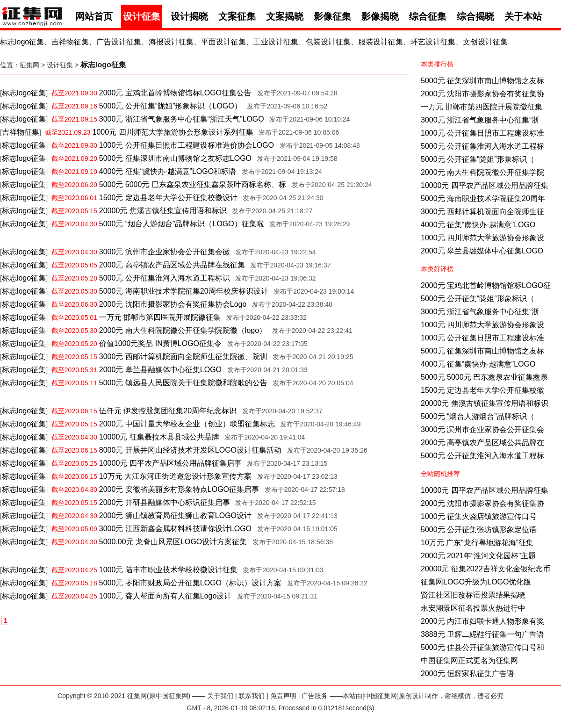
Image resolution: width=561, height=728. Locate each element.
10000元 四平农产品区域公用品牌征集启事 (170, 463)
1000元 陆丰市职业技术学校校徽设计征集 (168, 570)
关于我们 (220, 696)
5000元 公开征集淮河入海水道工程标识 (165, 278)
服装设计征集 (381, 42)
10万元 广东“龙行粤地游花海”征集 (477, 543)
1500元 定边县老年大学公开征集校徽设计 (168, 198)
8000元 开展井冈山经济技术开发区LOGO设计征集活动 (190, 450)
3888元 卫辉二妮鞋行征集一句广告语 (482, 634)
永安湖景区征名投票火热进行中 (473, 608)
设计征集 (142, 16)
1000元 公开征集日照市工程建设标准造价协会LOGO (187, 145)
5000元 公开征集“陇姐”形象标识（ (478, 159)
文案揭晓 (285, 16)
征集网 (29, 65)
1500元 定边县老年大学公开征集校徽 (482, 390)
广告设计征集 (119, 42)
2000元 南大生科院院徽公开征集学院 (482, 172)
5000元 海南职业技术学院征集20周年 (483, 198)
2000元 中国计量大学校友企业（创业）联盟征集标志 (187, 424)
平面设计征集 (223, 42)
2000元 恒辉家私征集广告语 (467, 674)
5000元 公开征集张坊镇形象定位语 (479, 530)
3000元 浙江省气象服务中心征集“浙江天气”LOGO (182, 119)
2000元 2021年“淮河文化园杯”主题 (478, 556)
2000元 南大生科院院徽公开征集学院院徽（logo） (183, 330)
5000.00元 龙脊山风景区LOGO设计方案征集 (173, 542)
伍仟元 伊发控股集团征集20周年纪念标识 (168, 411)
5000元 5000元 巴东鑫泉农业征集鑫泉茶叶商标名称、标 (193, 184)
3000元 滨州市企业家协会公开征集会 (482, 429)
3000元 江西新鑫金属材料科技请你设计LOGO (175, 529)
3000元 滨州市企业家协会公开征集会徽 (165, 252)
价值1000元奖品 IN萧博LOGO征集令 (160, 343)
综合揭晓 (475, 16)
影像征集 (332, 16)
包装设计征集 (328, 42)
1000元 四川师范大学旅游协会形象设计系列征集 (173, 132)
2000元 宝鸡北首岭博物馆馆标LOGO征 (486, 285)
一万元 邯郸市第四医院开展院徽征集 (482, 107)
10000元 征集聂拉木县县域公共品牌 (159, 437)
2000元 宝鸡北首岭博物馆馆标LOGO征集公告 (175, 93)
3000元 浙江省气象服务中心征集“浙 (480, 120)
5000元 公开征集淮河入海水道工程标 (482, 146)
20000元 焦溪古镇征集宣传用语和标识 (485, 403)
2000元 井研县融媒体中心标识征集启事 (165, 502)
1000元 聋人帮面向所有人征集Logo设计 (165, 596)
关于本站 (523, 16)
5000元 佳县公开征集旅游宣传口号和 (482, 647)
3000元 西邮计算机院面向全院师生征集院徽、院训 (183, 357)
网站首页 (94, 16)
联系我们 (252, 696)
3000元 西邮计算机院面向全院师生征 (482, 212)
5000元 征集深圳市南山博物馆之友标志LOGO (175, 158)
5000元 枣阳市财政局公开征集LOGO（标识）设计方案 (190, 583)
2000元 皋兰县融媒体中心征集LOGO (482, 251)
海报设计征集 (171, 42)
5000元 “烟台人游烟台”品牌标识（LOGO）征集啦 (182, 224)
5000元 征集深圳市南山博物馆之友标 (482, 81)
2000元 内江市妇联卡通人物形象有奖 (482, 621)
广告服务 (315, 696)
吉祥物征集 (70, 42)
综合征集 (428, 16)
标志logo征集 (22, 42)
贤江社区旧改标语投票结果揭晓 (473, 595)
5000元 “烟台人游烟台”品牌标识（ (478, 416)
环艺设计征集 (433, 42)
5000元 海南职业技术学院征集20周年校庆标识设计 (184, 291)
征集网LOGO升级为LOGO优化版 (476, 582)
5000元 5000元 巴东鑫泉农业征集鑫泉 (484, 377)
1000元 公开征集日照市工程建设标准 (482, 133)
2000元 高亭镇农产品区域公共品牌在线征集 (172, 265)
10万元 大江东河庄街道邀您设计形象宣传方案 (175, 476)
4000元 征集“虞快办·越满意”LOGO (478, 225)
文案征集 (237, 16)
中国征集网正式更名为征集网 (469, 660)
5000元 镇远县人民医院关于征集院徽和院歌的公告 (183, 383)
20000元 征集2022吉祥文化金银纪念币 (485, 569)
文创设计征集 (485, 42)
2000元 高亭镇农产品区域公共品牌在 (482, 443)
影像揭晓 (380, 16)
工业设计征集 (276, 42)
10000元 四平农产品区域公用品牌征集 (485, 185)
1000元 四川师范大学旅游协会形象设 (482, 238)
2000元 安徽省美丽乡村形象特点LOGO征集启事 (179, 489)
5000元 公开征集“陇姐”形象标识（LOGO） (170, 106)
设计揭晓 (189, 16)
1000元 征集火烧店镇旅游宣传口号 (479, 516)
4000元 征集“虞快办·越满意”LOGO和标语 (168, 171)
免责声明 (283, 696)
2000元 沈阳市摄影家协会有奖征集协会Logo (173, 304)
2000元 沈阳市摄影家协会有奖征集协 (482, 94)
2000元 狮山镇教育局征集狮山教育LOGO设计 (175, 515)
